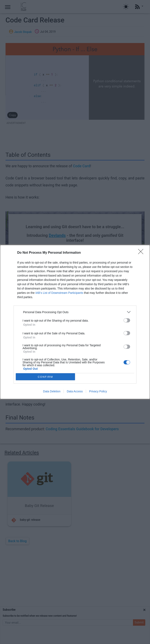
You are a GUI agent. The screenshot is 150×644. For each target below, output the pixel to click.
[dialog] (75, 322)
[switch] (127, 320)
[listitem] (75, 312)
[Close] (142, 253)
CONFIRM (45, 377)
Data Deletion (52, 391)
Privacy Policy (98, 391)
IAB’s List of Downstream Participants (59, 293)
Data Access (75, 391)
